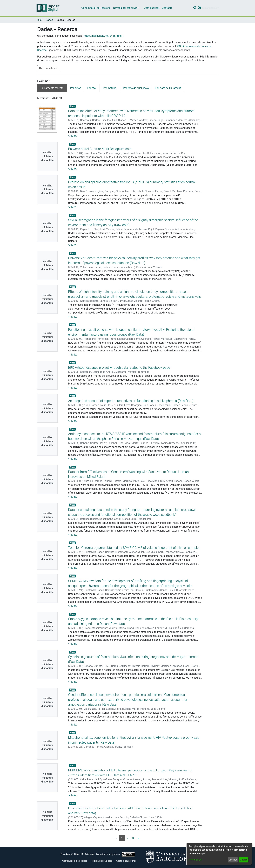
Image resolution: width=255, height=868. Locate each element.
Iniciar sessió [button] (209, 8)
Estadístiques (49, 68)
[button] (195, 8)
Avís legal (90, 854)
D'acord (244, 860)
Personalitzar (196, 860)
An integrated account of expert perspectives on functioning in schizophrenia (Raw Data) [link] (131, 401)
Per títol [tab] (92, 88)
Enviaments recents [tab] (52, 88)
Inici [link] (40, 20)
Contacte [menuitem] (167, 8)
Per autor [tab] (75, 88)
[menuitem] (126, 8)
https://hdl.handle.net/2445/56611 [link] (104, 36)
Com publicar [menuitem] (152, 8)
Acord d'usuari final (126, 861)
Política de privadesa (102, 861)
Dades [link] (49, 20)
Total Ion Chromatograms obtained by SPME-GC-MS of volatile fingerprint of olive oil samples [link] (134, 548)
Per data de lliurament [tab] (168, 88)
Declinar (233, 860)
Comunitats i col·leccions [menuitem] (96, 8)
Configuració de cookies (75, 861)
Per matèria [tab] (110, 88)
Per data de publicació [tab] (136, 88)
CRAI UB (78, 854)
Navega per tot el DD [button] (125, 8)
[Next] (139, 838)
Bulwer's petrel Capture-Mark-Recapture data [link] (100, 149)
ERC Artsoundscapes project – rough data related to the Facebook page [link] (119, 368)
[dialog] (219, 854)
